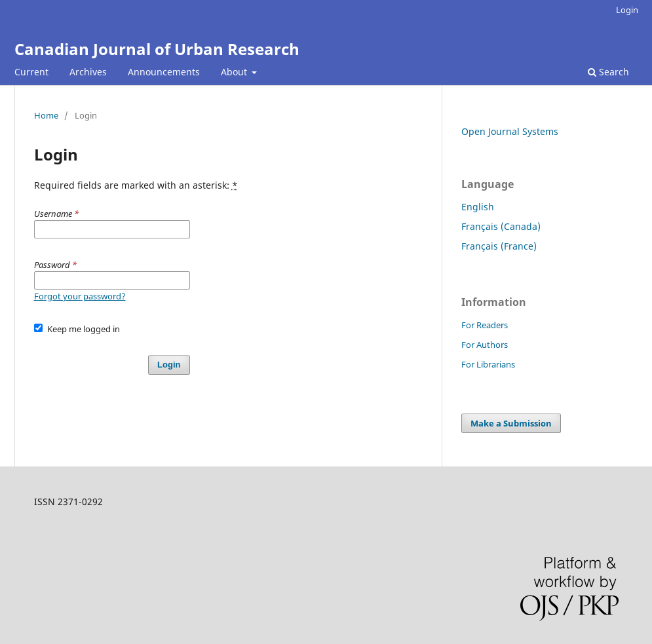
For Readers (485, 325)
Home (46, 115)
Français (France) (499, 246)
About (235, 72)
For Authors (485, 345)
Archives (88, 72)
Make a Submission (511, 423)
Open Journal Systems (510, 131)
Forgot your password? (80, 296)
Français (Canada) (501, 226)
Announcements (164, 72)
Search (608, 72)
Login (627, 10)
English (478, 207)
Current (31, 72)
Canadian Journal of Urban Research (157, 49)
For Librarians (488, 364)
